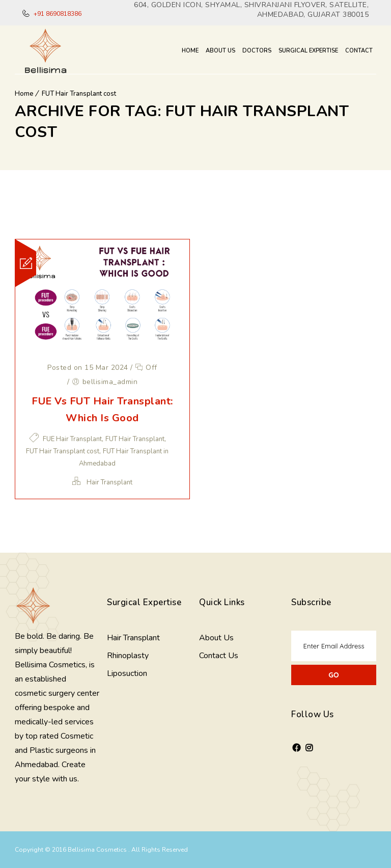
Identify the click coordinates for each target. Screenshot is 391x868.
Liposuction (127, 673)
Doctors (257, 51)
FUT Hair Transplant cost (79, 94)
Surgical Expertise (308, 51)
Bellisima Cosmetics (98, 850)
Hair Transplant (109, 482)
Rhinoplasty (128, 656)
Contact (359, 51)
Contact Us (219, 656)
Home (190, 51)
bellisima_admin (110, 382)
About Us (220, 51)
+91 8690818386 (57, 14)
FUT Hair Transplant (135, 439)
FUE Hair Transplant (72, 439)
